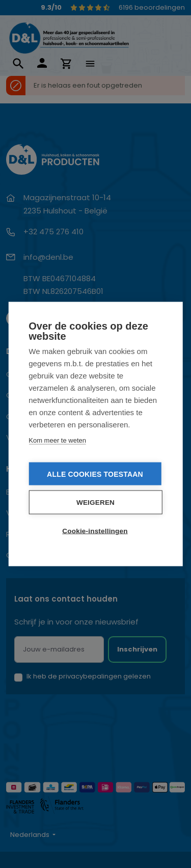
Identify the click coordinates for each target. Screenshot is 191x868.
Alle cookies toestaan (95, 474)
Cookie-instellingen (95, 531)
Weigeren (95, 503)
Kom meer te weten (57, 440)
